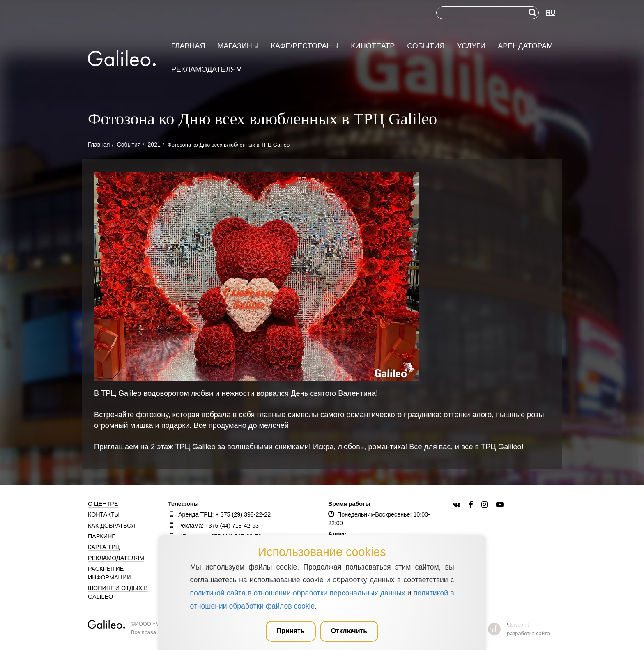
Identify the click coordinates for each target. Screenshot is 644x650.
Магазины (238, 46)
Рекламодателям (207, 70)
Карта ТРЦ (104, 547)
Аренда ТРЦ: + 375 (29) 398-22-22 (219, 514)
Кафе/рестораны (305, 46)
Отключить (349, 631)
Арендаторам (525, 46)
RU (551, 13)
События (426, 46)
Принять (291, 631)
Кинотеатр (373, 46)
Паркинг (101, 536)
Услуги (471, 46)
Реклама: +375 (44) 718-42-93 (213, 526)
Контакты (104, 514)
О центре (103, 504)
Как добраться (112, 526)
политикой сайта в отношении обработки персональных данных (297, 593)
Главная (188, 46)
